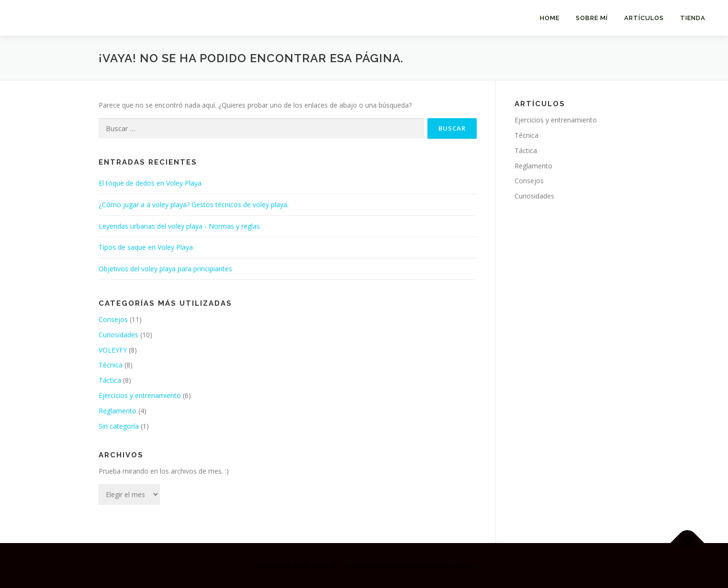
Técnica (111, 365)
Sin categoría (119, 426)
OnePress (380, 565)
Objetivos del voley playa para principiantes (165, 269)
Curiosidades (118, 335)
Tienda (693, 18)
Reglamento (118, 411)
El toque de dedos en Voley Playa (150, 183)
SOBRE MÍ (592, 18)
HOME (550, 18)
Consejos (113, 319)
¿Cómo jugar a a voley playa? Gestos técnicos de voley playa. (194, 205)
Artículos (644, 18)
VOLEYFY (113, 350)
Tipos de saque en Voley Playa (146, 247)
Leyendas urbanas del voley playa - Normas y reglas (179, 226)
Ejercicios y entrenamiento (140, 395)
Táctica (110, 380)
